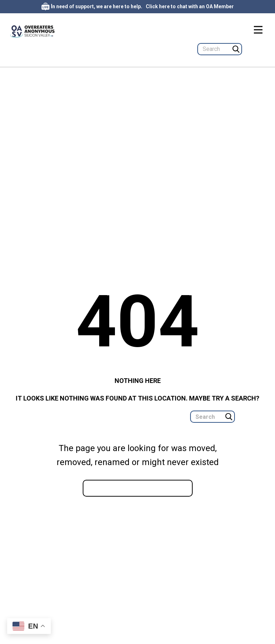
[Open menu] (258, 30)
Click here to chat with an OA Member (190, 6)
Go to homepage (137, 488)
